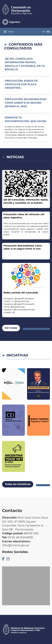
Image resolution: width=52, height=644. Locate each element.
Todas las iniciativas (18, 484)
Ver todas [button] (11, 328)
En (44, 32)
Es (48, 32)
